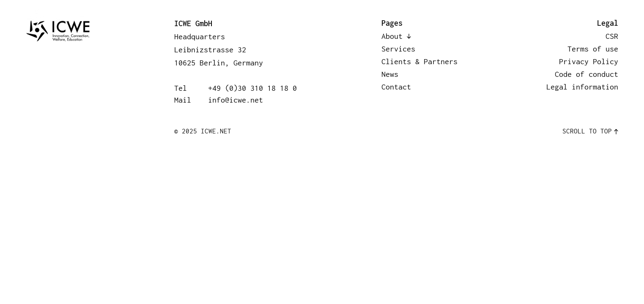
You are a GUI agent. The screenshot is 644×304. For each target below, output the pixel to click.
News (520, 17)
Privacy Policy (589, 61)
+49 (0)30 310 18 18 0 (252, 88)
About (261, 17)
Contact (583, 17)
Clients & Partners (427, 17)
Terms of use (593, 49)
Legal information (582, 87)
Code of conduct (586, 74)
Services (327, 17)
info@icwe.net (236, 100)
